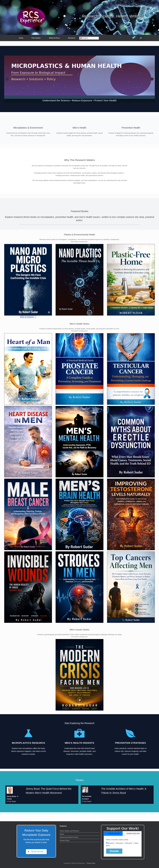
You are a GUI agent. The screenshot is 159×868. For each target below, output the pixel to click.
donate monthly (114, 833)
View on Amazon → (28, 317)
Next (152, 79)
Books (62, 834)
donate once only (133, 833)
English (84, 38)
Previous (7, 79)
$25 (129, 843)
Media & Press (54, 38)
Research (72, 38)
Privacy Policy (64, 840)
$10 (120, 843)
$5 (111, 843)
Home (21, 38)
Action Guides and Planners (69, 831)
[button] (141, 38)
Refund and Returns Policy (69, 837)
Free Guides (36, 38)
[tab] (113, 833)
